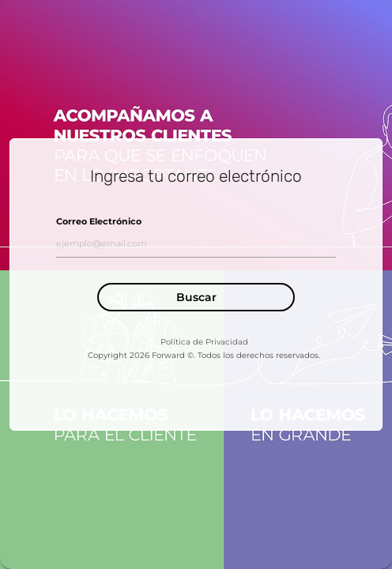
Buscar (196, 297)
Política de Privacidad (204, 342)
